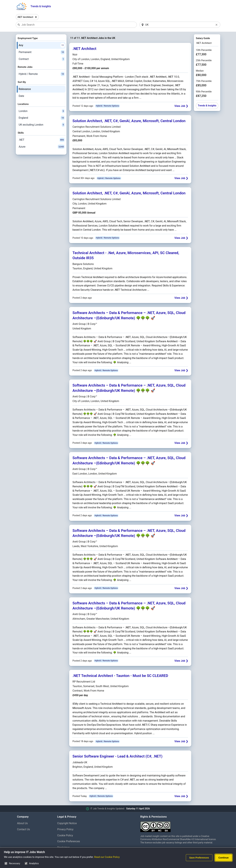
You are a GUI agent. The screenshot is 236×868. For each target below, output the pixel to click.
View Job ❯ (181, 106)
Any (42, 45)
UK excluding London (42, 125)
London (42, 111)
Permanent (42, 52)
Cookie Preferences (69, 841)
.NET (42, 140)
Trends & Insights (41, 6)
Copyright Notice (67, 823)
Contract (42, 59)
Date (21, 96)
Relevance (25, 89)
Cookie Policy (65, 835)
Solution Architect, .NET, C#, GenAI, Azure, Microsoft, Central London (129, 121)
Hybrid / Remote (42, 74)
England (42, 118)
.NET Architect (84, 49)
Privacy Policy (65, 829)
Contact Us (24, 829)
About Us (22, 823)
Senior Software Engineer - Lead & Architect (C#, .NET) (117, 756)
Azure (42, 147)
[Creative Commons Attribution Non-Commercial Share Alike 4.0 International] (180, 825)
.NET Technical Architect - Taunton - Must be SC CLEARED (120, 676)
